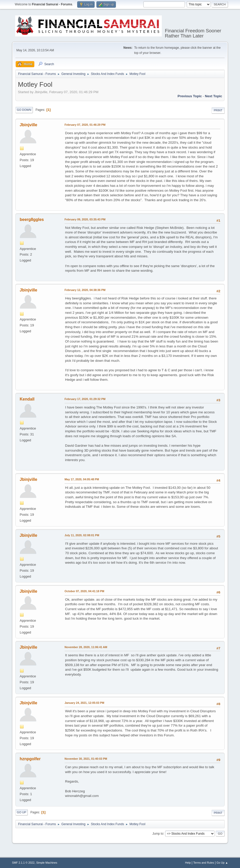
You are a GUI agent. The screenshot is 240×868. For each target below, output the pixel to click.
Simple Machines (47, 863)
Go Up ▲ (222, 863)
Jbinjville (28, 125)
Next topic (213, 96)
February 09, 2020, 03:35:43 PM (85, 219)
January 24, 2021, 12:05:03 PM (84, 703)
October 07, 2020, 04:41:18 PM (84, 591)
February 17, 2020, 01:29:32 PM (85, 399)
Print (218, 110)
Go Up (22, 812)
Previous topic (190, 96)
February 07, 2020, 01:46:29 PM (85, 125)
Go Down (24, 110)
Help (188, 863)
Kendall (27, 399)
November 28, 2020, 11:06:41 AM (86, 647)
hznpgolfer (30, 759)
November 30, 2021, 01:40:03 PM (86, 759)
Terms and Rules (204, 863)
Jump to (158, 833)
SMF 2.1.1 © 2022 (23, 863)
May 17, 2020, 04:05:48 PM (82, 479)
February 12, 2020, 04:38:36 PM (85, 290)
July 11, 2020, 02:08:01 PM (82, 535)
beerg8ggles (32, 220)
